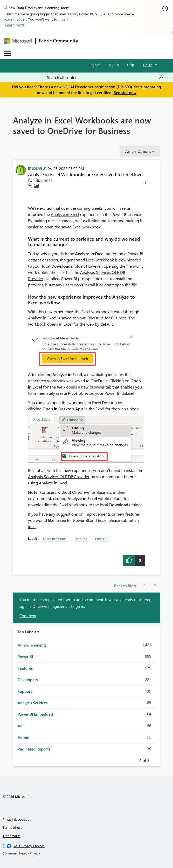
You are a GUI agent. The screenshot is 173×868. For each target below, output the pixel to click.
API (21, 726)
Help (131, 65)
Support (25, 691)
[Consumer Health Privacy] (87, 853)
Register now (125, 93)
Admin (23, 737)
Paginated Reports (34, 749)
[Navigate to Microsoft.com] (18, 41)
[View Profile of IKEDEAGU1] (37, 168)
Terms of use (12, 827)
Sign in (114, 65)
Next (156, 760)
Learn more (15, 25)
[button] (145, 183)
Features (81, 539)
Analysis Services (33, 703)
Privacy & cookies (16, 819)
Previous (133, 760)
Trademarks (12, 836)
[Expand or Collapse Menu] (8, 54)
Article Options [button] (138, 151)
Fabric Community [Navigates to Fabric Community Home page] (58, 41)
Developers (28, 680)
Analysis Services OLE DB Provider (59, 476)
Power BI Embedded (35, 714)
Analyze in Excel (65, 214)
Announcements (54, 539)
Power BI (102, 539)
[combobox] (105, 77)
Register (95, 65)
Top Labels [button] (27, 632)
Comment (28, 616)
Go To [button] (148, 65)
